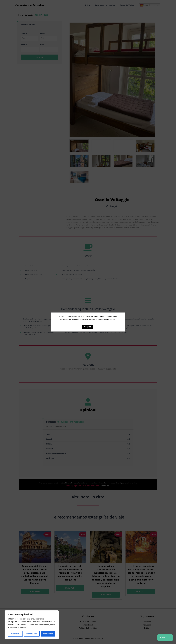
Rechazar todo (32, 634)
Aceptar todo (48, 634)
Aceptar (88, 327)
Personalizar (15, 634)
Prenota (163, 635)
